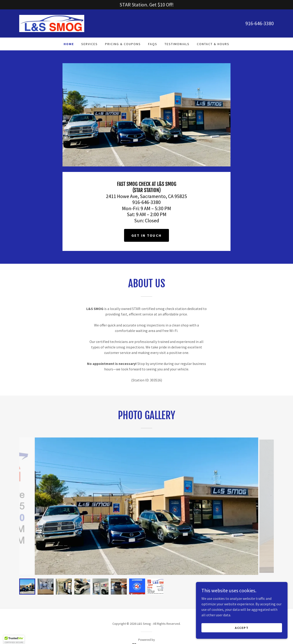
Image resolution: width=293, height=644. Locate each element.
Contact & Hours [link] (213, 44)
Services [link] (90, 44)
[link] (52, 23)
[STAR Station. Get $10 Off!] (146, 5)
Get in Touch (146, 235)
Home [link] (69, 44)
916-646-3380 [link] (260, 23)
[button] (14, 640)
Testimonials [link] (177, 44)
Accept (242, 628)
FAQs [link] (153, 44)
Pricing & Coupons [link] (123, 44)
